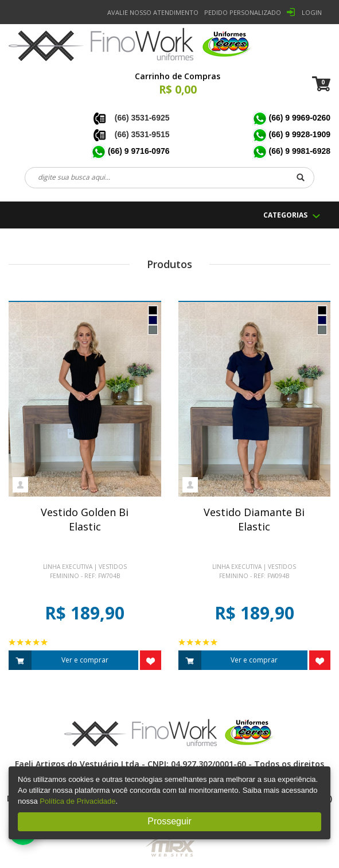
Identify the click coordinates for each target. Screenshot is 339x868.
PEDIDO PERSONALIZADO (243, 12)
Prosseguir (169, 821)
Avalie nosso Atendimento (153, 12)
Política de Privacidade (77, 801)
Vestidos (113, 567)
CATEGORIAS (285, 215)
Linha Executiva (68, 567)
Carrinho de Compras (178, 76)
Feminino (65, 576)
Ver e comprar (59, 660)
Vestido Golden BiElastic (85, 520)
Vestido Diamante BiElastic (254, 520)
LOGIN (312, 12)
